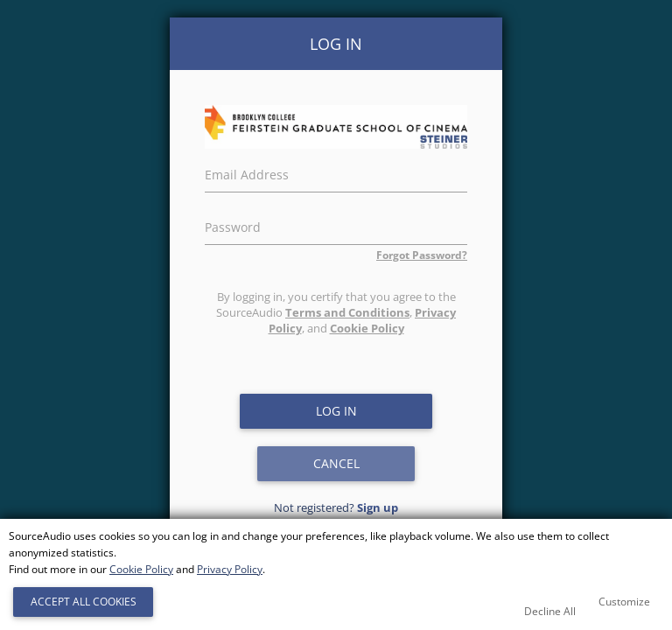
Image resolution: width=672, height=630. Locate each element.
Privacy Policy (230, 569)
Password (233, 225)
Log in (336, 411)
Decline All (550, 611)
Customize (624, 602)
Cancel (336, 463)
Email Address (247, 172)
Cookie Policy (367, 328)
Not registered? (336, 507)
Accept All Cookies (84, 602)
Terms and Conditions (347, 312)
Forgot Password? (422, 255)
